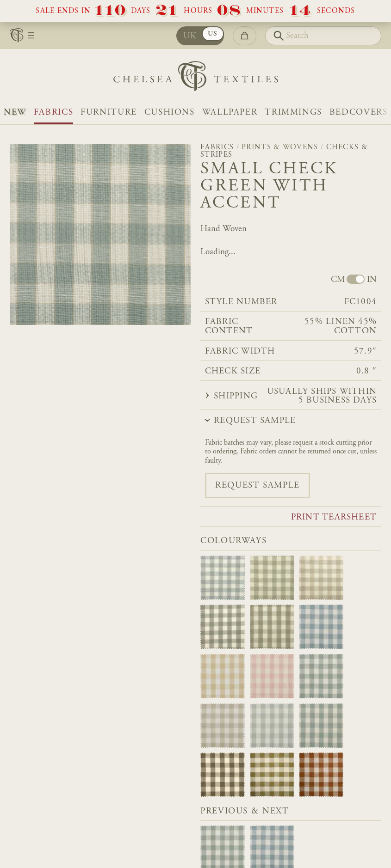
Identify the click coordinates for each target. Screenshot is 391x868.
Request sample (258, 486)
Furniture (109, 113)
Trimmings (293, 113)
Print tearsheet (334, 517)
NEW (15, 113)
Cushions (170, 113)
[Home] (196, 78)
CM (338, 280)
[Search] (323, 36)
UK (190, 36)
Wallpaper (230, 113)
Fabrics (53, 113)
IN (372, 280)
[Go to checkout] (245, 36)
